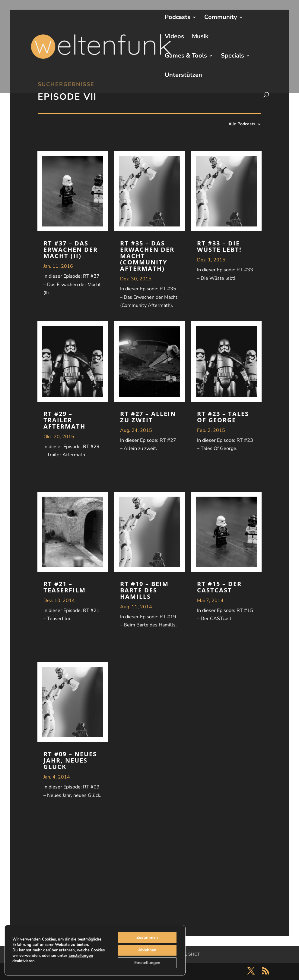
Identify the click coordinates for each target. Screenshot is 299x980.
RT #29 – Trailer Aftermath (64, 420)
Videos (174, 37)
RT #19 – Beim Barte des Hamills (144, 590)
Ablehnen (147, 950)
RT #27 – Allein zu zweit (148, 417)
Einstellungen (81, 956)
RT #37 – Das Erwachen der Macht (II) (71, 250)
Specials (232, 57)
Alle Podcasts (242, 124)
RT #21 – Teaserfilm (65, 587)
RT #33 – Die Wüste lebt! (219, 246)
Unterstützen (183, 76)
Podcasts (178, 18)
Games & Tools (186, 57)
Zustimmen (147, 937)
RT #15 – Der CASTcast (219, 587)
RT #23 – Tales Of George (223, 417)
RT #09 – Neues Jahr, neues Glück (70, 760)
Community (221, 18)
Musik (200, 37)
